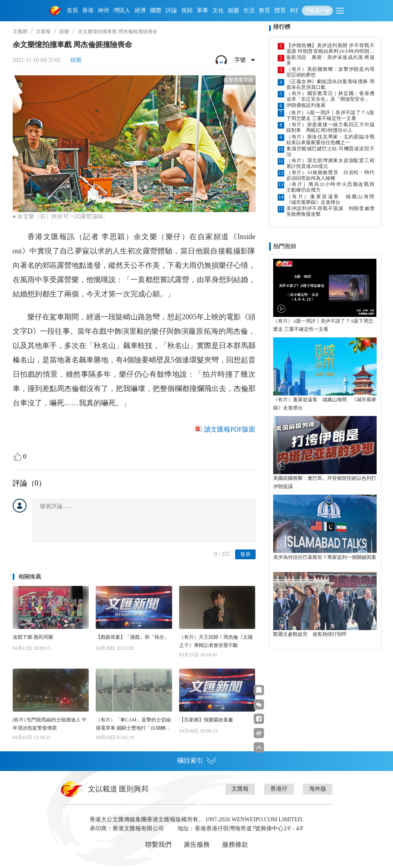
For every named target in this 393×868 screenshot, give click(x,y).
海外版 (318, 789)
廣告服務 (197, 844)
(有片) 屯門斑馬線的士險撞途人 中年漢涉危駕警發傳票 (50, 724)
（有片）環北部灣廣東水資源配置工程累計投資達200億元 (330, 163)
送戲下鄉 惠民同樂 (33, 637)
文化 (218, 10)
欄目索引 (197, 761)
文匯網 (20, 32)
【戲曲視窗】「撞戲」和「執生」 (132, 637)
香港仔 (279, 789)
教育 (265, 10)
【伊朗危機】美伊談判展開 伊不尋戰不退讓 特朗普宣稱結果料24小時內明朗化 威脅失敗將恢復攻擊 (330, 48)
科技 (296, 10)
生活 (249, 10)
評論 (171, 10)
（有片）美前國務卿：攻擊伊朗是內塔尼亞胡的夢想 (330, 72)
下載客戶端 (317, 11)
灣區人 (122, 10)
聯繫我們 (158, 844)
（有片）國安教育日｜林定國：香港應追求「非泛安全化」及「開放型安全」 (330, 96)
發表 (245, 554)
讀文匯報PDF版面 (230, 429)
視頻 (187, 10)
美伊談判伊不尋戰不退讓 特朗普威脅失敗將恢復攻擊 (330, 211)
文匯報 (43, 32)
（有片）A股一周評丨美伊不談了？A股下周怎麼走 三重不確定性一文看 (330, 115)
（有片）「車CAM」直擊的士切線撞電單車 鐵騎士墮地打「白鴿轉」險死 (133, 724)
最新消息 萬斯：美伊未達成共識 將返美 (330, 60)
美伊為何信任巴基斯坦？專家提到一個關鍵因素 (325, 557)
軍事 (202, 10)
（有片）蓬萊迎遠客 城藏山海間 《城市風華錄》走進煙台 (330, 199)
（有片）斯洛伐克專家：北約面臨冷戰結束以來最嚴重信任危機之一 (330, 140)
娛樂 (234, 10)
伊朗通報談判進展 (306, 105)
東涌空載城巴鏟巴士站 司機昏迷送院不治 (330, 151)
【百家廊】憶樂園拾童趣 (206, 720)
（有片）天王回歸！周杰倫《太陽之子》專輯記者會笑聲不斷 (216, 641)
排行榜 (282, 27)
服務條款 (235, 844)
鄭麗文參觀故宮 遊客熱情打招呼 (310, 634)
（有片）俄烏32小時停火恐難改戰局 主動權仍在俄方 (330, 187)
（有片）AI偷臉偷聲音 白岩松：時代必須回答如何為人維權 (330, 175)
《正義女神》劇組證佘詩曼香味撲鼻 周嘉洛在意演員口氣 (330, 84)
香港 (88, 10)
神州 (103, 10)
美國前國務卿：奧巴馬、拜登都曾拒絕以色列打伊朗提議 (325, 482)
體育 (280, 10)
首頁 (72, 10)
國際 (156, 10)
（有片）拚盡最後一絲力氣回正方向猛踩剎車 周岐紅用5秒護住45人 (330, 127)
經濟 (140, 10)
